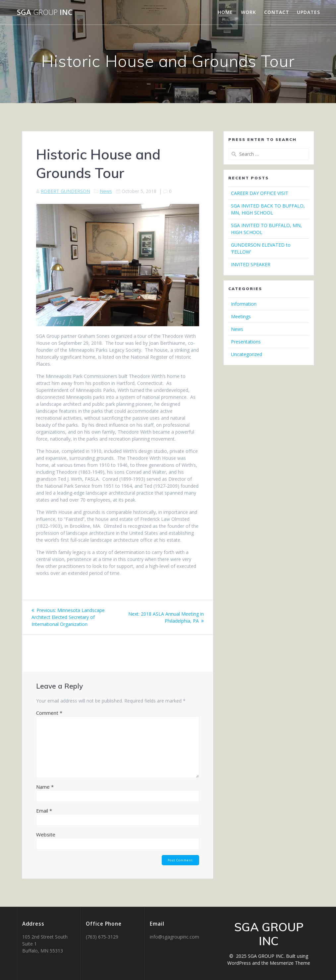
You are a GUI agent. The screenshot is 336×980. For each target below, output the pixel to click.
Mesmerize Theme (290, 963)
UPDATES (308, 12)
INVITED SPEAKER (251, 264)
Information (244, 304)
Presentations (246, 342)
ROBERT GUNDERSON (65, 191)
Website (46, 834)
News (106, 191)
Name (45, 787)
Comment (49, 713)
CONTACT (277, 12)
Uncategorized (247, 354)
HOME (225, 12)
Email (44, 811)
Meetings (241, 316)
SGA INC (45, 12)
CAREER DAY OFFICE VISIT (260, 193)
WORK (249, 12)
